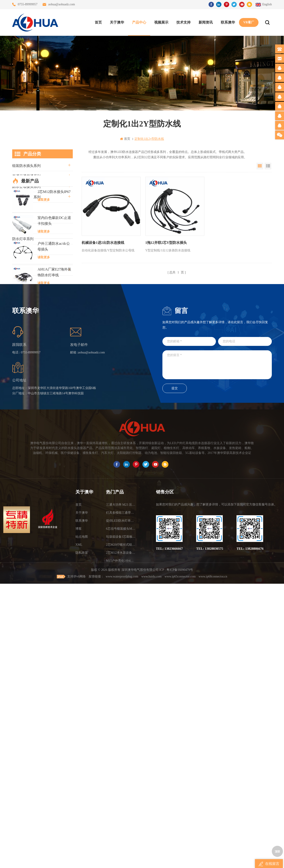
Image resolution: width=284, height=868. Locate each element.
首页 (98, 22)
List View (268, 166)
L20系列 (19, 291)
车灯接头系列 (23, 228)
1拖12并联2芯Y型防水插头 (166, 243)
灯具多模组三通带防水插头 (121, 785)
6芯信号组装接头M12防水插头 (121, 801)
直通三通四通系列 (26, 176)
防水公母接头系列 (26, 187)
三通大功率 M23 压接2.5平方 (121, 777)
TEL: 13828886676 (250, 821)
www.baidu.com (152, 861)
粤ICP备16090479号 (180, 854)
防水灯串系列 (23, 239)
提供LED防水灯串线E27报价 (121, 793)
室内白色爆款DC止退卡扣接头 (54, 348)
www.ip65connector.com (180, 861)
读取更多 (44, 328)
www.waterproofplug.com (122, 861)
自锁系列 (19, 281)
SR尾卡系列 (22, 249)
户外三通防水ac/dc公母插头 (54, 374)
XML (79, 817)
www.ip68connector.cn (213, 861)
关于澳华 (117, 22)
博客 (79, 801)
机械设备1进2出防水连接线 (103, 243)
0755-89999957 (28, 4)
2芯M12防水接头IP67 (54, 320)
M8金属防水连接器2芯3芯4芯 (53, 452)
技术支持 (183, 22)
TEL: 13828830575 (210, 821)
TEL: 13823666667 (169, 821)
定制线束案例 (23, 260)
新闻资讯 (206, 22)
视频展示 (161, 22)
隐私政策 (82, 825)
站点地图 (82, 809)
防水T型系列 (22, 218)
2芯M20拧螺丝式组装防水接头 (121, 817)
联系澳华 (228, 22)
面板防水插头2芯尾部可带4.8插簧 (54, 504)
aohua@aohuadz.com (62, 4)
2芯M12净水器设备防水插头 (121, 825)
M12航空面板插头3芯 (54, 475)
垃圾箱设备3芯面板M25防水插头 (121, 809)
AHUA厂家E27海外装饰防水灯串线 (54, 400)
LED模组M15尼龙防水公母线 (55, 426)
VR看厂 (249, 22)
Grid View (260, 166)
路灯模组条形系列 (26, 197)
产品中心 (139, 22)
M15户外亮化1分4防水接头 (121, 833)
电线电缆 (19, 270)
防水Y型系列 (22, 207)
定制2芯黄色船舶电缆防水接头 (54, 529)
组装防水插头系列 (26, 166)
